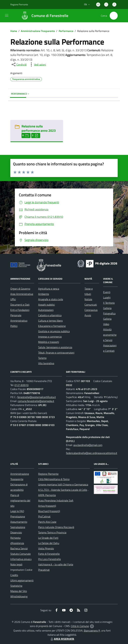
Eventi (107, 292)
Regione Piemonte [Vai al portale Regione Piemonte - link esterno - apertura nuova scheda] (19, 4)
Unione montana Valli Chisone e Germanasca (63, 484)
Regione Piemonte (48, 474)
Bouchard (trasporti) (49, 511)
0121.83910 (21, 385)
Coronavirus (91, 310)
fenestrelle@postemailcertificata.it (37, 397)
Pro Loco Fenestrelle (49, 559)
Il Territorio (109, 303)
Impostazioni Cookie (21, 570)
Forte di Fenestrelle (49, 554)
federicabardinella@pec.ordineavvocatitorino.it (92, 453)
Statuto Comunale (20, 554)
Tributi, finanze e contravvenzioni (56, 353)
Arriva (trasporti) (47, 506)
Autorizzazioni (46, 310)
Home (14, 31)
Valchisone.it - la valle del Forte (56, 564)
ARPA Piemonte (47, 495)
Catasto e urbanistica (50, 315)
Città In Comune (80, 626)
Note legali (16, 564)
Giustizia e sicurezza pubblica (54, 331)
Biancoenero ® (92, 631)
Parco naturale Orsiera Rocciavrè (56, 527)
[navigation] (7, 15)
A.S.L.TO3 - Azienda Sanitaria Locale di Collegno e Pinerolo (70, 490)
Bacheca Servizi (19, 548)
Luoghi (107, 297)
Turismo (42, 358)
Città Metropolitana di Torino (54, 479)
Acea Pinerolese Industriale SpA (56, 500)
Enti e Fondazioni (20, 310)
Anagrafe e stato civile (51, 299)
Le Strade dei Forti (48, 538)
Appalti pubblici (46, 305)
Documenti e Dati (20, 305)
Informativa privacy (21, 559)
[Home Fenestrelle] (43, 16)
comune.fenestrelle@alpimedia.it (36, 401)
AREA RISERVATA (62, 639)
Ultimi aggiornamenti (22, 580)
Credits (14, 575)
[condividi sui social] (19, 64)
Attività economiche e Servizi (110, 335)
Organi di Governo (20, 289)
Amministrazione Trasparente (38, 31)
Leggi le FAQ (17, 511)
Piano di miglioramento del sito (20, 500)
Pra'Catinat (44, 516)
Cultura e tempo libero (50, 321)
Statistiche (16, 586)
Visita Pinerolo (46, 548)
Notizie (88, 299)
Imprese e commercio (50, 337)
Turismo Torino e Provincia (52, 532)
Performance (66, 31)
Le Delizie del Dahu (49, 543)
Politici (14, 326)
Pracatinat (44, 570)
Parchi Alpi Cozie (47, 522)
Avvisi (88, 315)
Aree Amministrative (22, 294)
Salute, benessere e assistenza (55, 347)
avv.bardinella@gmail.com (88, 445)
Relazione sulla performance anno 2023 (39, 128)
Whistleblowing (19, 596)
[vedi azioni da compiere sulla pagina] (37, 64)
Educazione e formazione (52, 326)
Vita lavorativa (46, 363)
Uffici (13, 299)
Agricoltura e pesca (49, 289)
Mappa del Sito (19, 591)
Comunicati (91, 305)
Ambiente (44, 294)
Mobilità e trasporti (49, 342)
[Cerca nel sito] (114, 16)
